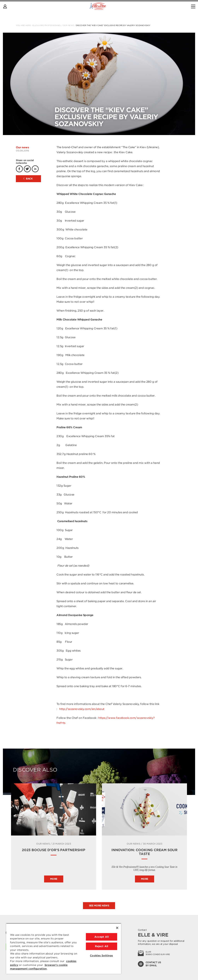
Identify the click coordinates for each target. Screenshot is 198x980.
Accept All (102, 937)
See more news (99, 906)
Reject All (102, 946)
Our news (68, 25)
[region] (64, 949)
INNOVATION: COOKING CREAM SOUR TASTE (144, 852)
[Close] (117, 928)
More (54, 879)
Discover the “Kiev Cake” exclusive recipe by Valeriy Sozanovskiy (113, 25)
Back (28, 179)
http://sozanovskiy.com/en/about (82, 709)
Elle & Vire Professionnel (47, 25)
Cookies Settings (101, 956)
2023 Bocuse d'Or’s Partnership (54, 850)
